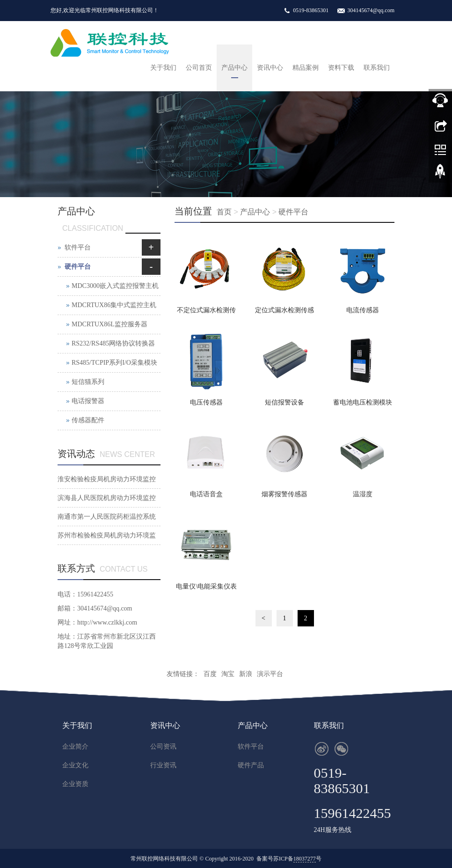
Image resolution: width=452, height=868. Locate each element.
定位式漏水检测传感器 (284, 313)
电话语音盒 (206, 494)
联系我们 (377, 68)
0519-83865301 (311, 10)
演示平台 (270, 674)
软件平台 (78, 247)
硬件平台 (293, 212)
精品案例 (306, 68)
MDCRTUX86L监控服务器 (109, 324)
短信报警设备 (284, 402)
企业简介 (75, 747)
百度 (210, 674)
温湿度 (363, 494)
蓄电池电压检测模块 (363, 402)
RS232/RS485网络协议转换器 (113, 343)
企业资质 (75, 784)
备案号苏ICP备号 (289, 859)
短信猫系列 (88, 382)
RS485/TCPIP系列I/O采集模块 (114, 363)
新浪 (246, 674)
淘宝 (228, 674)
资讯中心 (270, 68)
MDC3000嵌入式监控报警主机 (115, 286)
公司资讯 (163, 747)
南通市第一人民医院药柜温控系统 (107, 517)
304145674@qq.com (371, 10)
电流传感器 (363, 310)
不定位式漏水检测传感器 (206, 313)
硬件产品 (251, 765)
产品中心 (234, 68)
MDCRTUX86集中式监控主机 (114, 305)
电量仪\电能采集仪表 (206, 586)
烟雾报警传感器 (284, 494)
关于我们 (163, 68)
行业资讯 (163, 765)
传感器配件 (88, 420)
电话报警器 (88, 401)
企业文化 (75, 765)
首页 (224, 212)
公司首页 (199, 68)
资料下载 (341, 68)
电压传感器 (206, 402)
